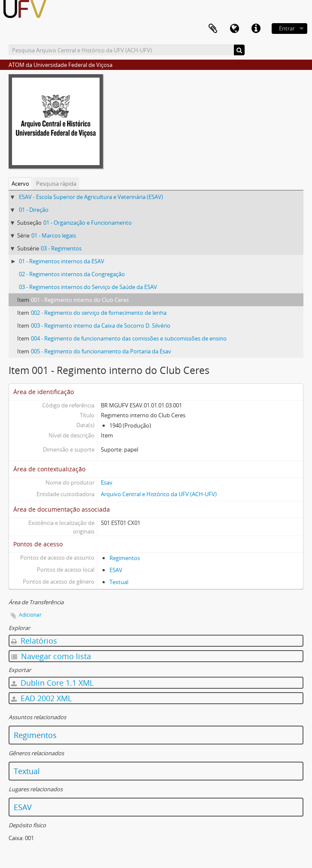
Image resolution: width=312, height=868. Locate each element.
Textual (119, 582)
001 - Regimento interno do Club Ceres (80, 300)
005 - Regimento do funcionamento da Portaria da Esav (101, 351)
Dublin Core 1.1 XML (52, 683)
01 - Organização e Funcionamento (88, 223)
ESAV (116, 570)
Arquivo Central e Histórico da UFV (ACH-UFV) (159, 494)
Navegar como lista (51, 656)
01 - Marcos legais (54, 235)
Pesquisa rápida (56, 184)
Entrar (287, 28)
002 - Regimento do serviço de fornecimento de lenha (99, 313)
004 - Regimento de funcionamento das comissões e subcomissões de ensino (129, 338)
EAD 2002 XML (41, 698)
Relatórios (34, 641)
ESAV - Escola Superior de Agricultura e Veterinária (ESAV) (91, 197)
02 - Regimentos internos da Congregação (72, 274)
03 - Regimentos (61, 248)
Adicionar (30, 615)
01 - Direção (34, 210)
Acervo (20, 184)
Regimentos (125, 558)
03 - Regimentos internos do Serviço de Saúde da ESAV (88, 287)
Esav (107, 482)
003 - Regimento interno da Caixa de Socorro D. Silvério (101, 325)
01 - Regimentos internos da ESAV (62, 261)
